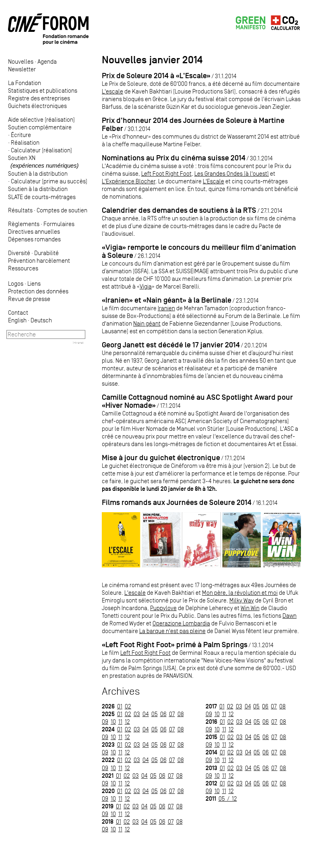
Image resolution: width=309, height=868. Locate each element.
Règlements (24, 224)
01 (120, 706)
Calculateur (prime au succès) (49, 181)
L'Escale (213, 181)
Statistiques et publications (43, 90)
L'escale (112, 91)
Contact (18, 313)
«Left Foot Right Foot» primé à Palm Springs (175, 645)
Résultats (20, 210)
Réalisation (25, 142)
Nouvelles (21, 61)
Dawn (289, 616)
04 (146, 714)
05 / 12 (228, 798)
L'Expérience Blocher (129, 181)
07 (172, 714)
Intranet (78, 343)
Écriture (21, 135)
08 (181, 714)
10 (113, 722)
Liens (34, 283)
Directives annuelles (34, 232)
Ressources (23, 268)
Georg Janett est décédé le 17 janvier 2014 (171, 345)
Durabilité (46, 253)
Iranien (166, 308)
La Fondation (25, 83)
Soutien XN (43, 162)
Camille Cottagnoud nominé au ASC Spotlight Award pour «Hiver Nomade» (197, 401)
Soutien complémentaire (40, 127)
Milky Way (242, 600)
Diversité (19, 253)
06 (163, 714)
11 (120, 722)
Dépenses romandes (34, 239)
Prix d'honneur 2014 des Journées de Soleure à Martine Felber (193, 124)
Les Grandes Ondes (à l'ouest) (232, 173)
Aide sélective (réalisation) (41, 119)
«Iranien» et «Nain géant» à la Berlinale (167, 300)
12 (127, 722)
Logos (16, 283)
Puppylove (163, 608)
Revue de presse (29, 299)
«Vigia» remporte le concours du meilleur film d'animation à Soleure (199, 251)
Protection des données (38, 291)
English (17, 320)
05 (154, 714)
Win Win (250, 608)
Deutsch (41, 320)
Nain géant (147, 323)
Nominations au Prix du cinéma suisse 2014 (174, 158)
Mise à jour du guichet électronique (161, 458)
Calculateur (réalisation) (41, 150)
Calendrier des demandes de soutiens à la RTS (179, 210)
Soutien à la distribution (38, 173)
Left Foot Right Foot (166, 173)
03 (137, 714)
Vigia (146, 286)
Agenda (47, 61)
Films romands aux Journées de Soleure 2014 (177, 502)
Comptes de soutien (62, 210)
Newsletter (22, 69)
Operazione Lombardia (181, 623)
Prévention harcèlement (39, 261)
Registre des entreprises (39, 98)
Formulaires (59, 224)
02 (128, 706)
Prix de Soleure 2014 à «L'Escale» (156, 76)
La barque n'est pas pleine (172, 631)
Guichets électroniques (37, 106)
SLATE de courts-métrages (42, 197)
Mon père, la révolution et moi (240, 593)
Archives (121, 691)
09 (105, 722)
